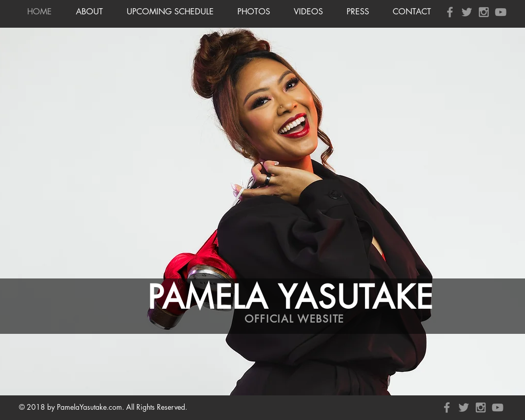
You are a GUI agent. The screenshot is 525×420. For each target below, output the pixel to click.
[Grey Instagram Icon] (484, 12)
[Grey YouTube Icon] (501, 12)
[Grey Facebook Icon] (450, 12)
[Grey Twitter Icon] (467, 12)
